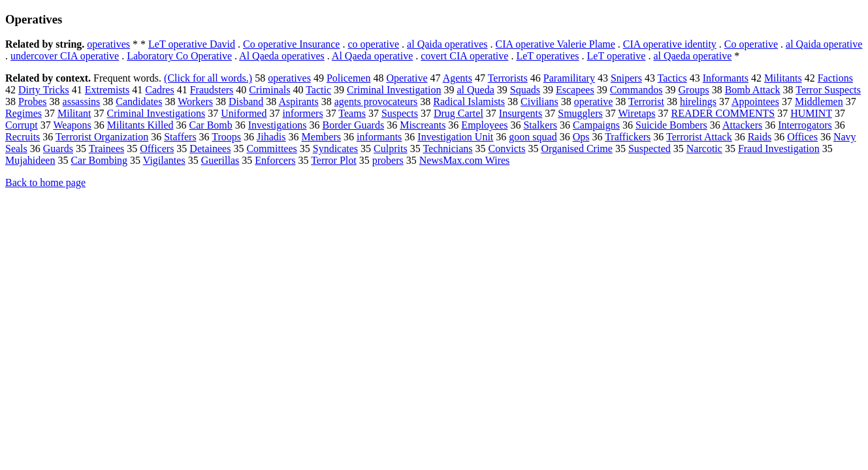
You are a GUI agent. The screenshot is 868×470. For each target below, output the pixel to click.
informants (379, 137)
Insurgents (521, 113)
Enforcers (275, 160)
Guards (58, 149)
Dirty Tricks (44, 90)
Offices (802, 137)
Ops (581, 137)
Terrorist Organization (102, 137)
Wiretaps (636, 113)
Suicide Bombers (671, 125)
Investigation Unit (455, 137)
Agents (458, 78)
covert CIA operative (464, 56)
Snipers (626, 78)
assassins (82, 102)
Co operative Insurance (291, 44)
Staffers (180, 137)
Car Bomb (211, 125)
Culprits (391, 149)
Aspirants (298, 102)
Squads (525, 90)
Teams (352, 113)
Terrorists (508, 78)
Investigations (278, 125)
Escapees (575, 90)
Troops (226, 137)
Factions (835, 78)
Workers (195, 102)
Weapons (72, 125)
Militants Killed (140, 125)
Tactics (672, 78)
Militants (783, 78)
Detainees (210, 149)
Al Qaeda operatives (282, 56)
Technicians (447, 149)
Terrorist (646, 102)
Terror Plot (334, 160)
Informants (726, 78)
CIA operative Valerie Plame (555, 44)
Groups (694, 90)
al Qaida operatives (447, 44)
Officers (157, 149)
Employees (484, 125)
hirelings (698, 102)
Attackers (742, 125)
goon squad (533, 137)
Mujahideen (30, 160)
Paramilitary (569, 78)
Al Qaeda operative (372, 56)
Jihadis (271, 137)
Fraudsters (212, 90)
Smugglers (580, 113)
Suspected (650, 149)
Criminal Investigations (156, 113)
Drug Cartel (458, 113)
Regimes (24, 113)
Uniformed (244, 113)
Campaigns (596, 125)
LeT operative (617, 56)
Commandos (636, 90)
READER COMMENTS (723, 113)
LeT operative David (192, 44)
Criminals (269, 90)
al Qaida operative (824, 44)
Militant (74, 113)
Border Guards (354, 125)
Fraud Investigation (779, 149)
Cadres (159, 90)
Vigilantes (164, 160)
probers (388, 160)
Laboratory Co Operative (179, 56)
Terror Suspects (828, 90)
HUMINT (811, 113)
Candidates (139, 102)
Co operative (751, 44)
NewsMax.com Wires (465, 160)
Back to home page (45, 182)
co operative (373, 44)
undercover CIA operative (65, 56)
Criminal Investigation (394, 90)
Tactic (318, 90)
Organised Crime (576, 149)
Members (321, 137)
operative (594, 102)
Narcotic (704, 149)
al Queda (475, 90)
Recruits (23, 137)
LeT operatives (547, 56)
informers (302, 113)
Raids (760, 137)
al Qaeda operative (692, 56)
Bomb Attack (753, 90)
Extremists (107, 90)
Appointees (755, 102)
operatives (108, 44)
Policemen (349, 78)
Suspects (400, 113)
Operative (407, 78)
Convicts (507, 149)
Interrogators (805, 125)
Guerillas (220, 160)
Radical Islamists (469, 102)
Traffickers (628, 137)
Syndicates (335, 149)
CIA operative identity (670, 44)
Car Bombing (99, 160)
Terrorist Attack (699, 137)
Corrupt (22, 125)
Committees (271, 149)
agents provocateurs (376, 102)
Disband (246, 102)
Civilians (539, 102)
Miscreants (423, 125)
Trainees (107, 149)
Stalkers (540, 125)
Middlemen (819, 102)
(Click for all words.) (208, 78)
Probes (33, 102)
